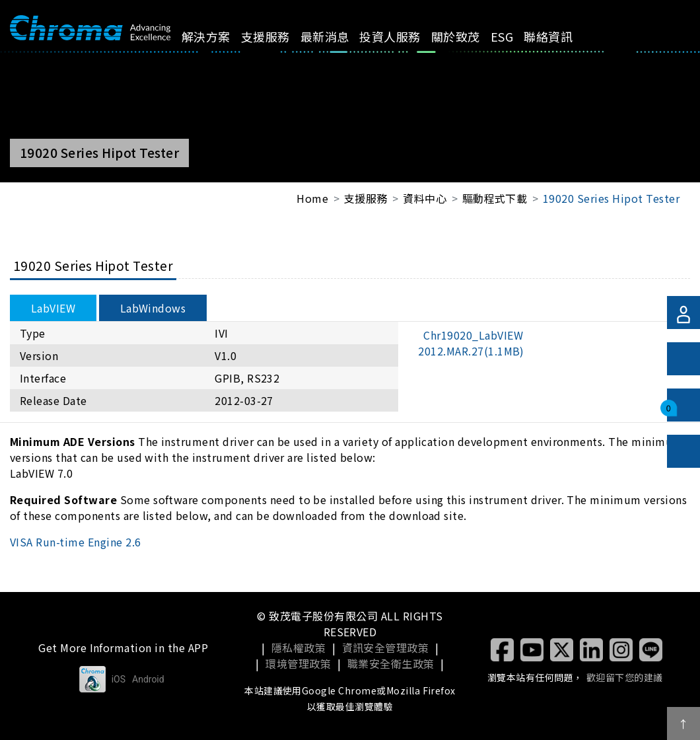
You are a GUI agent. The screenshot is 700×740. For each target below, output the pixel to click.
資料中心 (425, 198)
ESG (517, 36)
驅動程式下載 (495, 198)
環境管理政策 (298, 663)
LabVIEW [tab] (53, 308)
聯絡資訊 (563, 36)
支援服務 (280, 36)
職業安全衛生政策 (391, 663)
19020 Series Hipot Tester (611, 198)
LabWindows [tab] (153, 308)
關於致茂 (471, 36)
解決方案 (221, 36)
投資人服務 (405, 36)
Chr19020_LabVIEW (471, 343)
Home (312, 198)
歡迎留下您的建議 (625, 677)
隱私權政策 (298, 647)
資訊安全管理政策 (386, 647)
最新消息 (339, 36)
